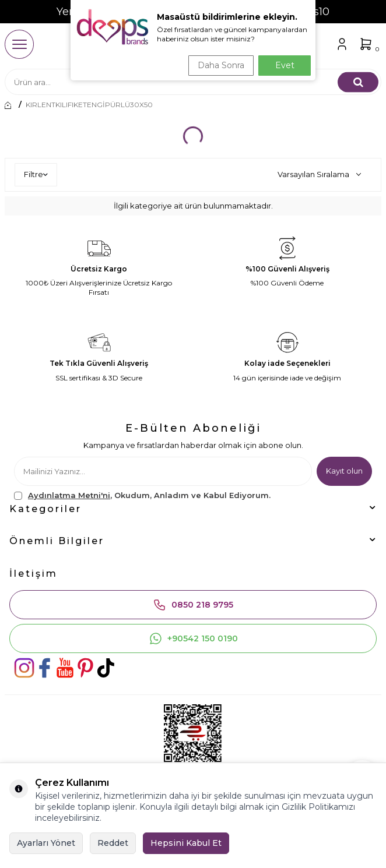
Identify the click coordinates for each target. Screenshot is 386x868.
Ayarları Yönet (46, 843)
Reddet (113, 843)
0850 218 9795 (193, 605)
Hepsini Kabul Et (186, 843)
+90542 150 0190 (193, 638)
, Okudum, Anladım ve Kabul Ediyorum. (142, 495)
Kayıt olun (344, 471)
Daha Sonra (221, 65)
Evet (285, 65)
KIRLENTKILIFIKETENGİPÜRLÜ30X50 (89, 105)
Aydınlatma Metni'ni (69, 495)
